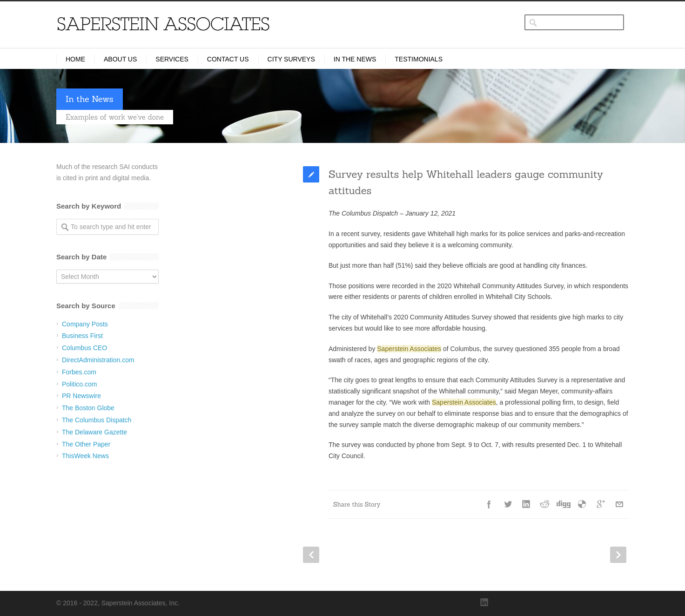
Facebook (489, 504)
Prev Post (311, 555)
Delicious (582, 504)
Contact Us (228, 59)
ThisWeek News (85, 456)
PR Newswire (81, 396)
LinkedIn (526, 504)
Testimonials (419, 59)
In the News (355, 59)
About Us (120, 59)
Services (172, 59)
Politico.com (79, 384)
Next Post (618, 555)
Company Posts (85, 324)
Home (75, 59)
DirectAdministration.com (98, 360)
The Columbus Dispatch (97, 420)
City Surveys (291, 59)
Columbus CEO (84, 348)
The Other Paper (86, 444)
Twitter (508, 504)
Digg (564, 504)
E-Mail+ (619, 504)
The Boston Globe (88, 408)
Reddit (545, 504)
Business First (82, 336)
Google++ (601, 504)
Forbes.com (79, 372)
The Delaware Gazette (94, 432)
